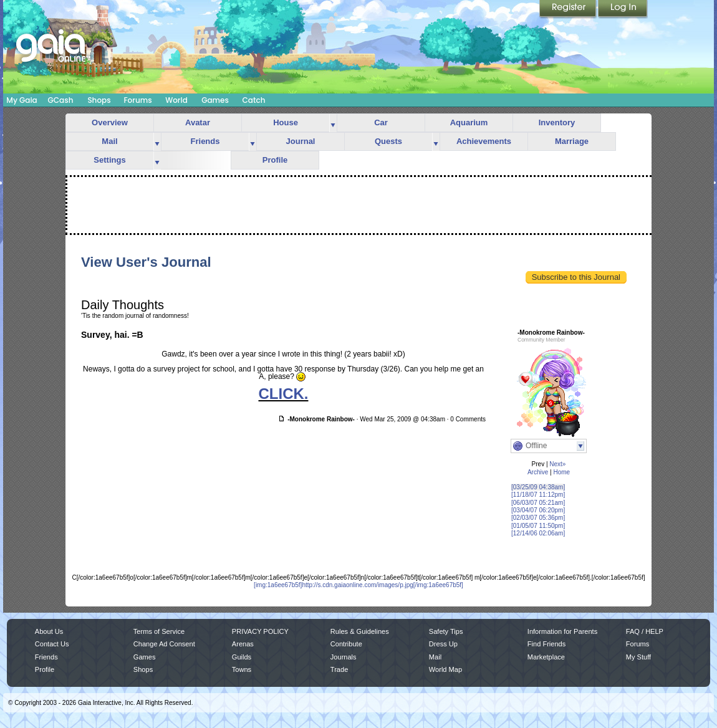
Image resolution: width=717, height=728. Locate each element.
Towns (242, 669)
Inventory (557, 122)
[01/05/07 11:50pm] (538, 526)
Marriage (572, 141)
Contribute (346, 644)
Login (623, 9)
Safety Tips (446, 631)
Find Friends (546, 644)
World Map (445, 669)
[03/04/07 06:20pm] (538, 510)
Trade (339, 669)
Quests (388, 141)
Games (215, 100)
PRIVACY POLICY (260, 631)
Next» (557, 464)
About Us (49, 631)
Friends (205, 141)
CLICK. (284, 394)
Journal (301, 141)
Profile (275, 160)
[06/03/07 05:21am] (538, 503)
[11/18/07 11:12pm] (538, 495)
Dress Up (443, 644)
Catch (254, 100)
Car (381, 122)
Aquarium (469, 122)
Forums (137, 100)
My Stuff (638, 657)
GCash (61, 100)
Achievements (484, 141)
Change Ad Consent (164, 644)
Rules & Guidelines (360, 631)
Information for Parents (562, 631)
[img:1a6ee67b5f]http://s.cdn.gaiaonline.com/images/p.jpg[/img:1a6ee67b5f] (358, 585)
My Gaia (22, 100)
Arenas (243, 644)
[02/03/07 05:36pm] (538, 518)
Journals (344, 657)
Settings (109, 160)
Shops (99, 100)
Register (569, 9)
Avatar (198, 122)
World (176, 100)
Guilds (242, 657)
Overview (110, 122)
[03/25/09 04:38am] (538, 487)
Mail (109, 141)
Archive (538, 472)
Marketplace (546, 657)
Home (561, 472)
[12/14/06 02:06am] (538, 533)
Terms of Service (159, 631)
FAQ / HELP (645, 631)
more (333, 123)
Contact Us (52, 644)
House (286, 122)
